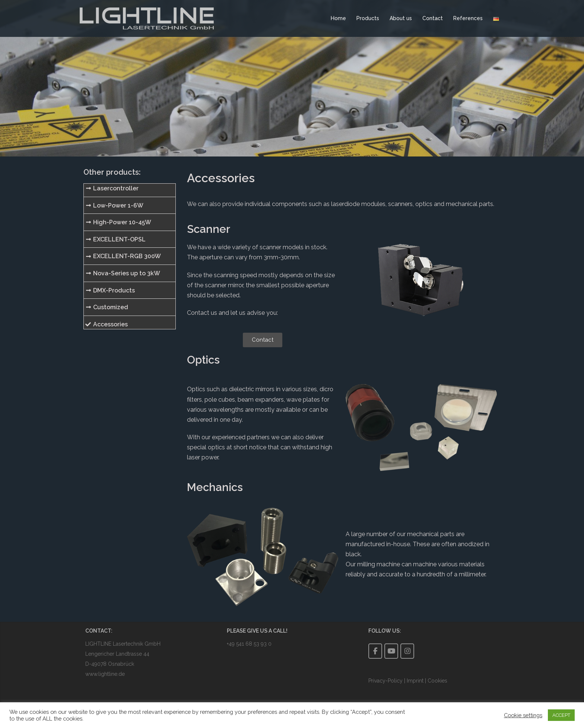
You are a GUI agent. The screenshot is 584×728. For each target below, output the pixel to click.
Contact (433, 18)
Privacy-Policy (386, 681)
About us (401, 18)
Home (338, 18)
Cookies (437, 681)
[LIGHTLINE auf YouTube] (391, 651)
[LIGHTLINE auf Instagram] (407, 651)
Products (368, 18)
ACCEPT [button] (561, 715)
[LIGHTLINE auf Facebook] (375, 651)
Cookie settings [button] (523, 715)
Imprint (415, 681)
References (468, 18)
